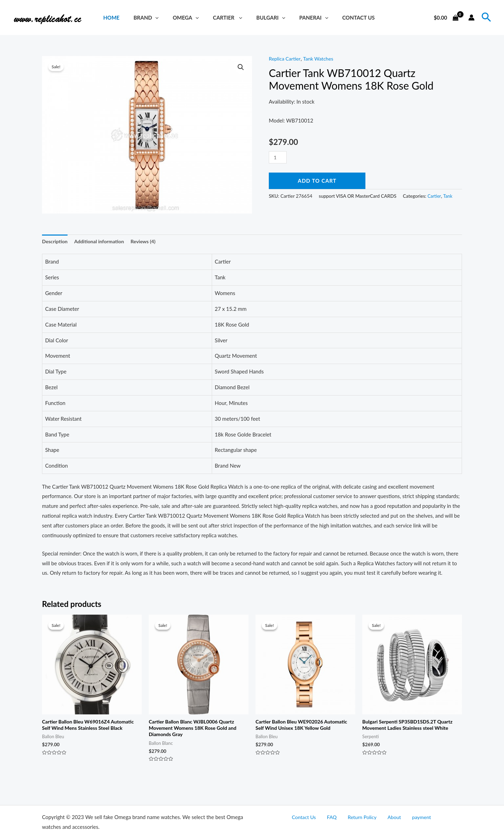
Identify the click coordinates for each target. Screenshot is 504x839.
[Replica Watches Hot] (51, 17)
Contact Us (336, 18)
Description (56, 242)
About (390, 817)
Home (110, 18)
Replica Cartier (286, 58)
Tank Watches (321, 58)
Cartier (215, 18)
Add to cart (317, 181)
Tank (449, 196)
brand (141, 18)
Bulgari (255, 18)
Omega (177, 18)
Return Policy (362, 817)
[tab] (56, 242)
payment (412, 817)
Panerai (295, 18)
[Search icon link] (487, 18)
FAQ (337, 817)
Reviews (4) (149, 242)
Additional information (102, 242)
